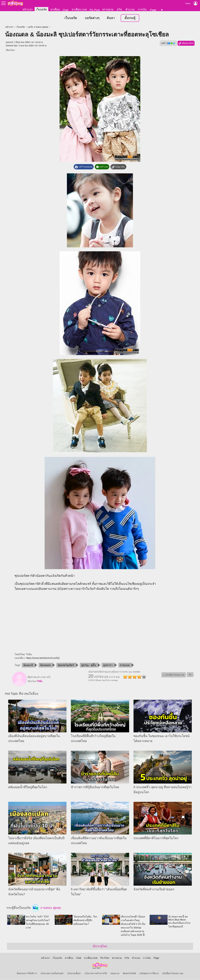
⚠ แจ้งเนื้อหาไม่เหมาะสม (174, 675)
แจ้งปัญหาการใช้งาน (149, 974)
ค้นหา (111, 18)
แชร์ (168, 43)
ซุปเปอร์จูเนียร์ (66, 665)
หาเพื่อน (55, 9)
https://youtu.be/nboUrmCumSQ (43, 658)
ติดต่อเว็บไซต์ (129, 974)
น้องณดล (45, 665)
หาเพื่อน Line (79, 9)
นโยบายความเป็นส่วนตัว (52, 974)
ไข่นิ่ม (40, 681)
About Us (115, 974)
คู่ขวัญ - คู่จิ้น (89, 665)
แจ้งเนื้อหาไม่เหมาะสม (173, 974)
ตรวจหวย (108, 9)
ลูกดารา (108, 665)
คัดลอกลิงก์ (186, 44)
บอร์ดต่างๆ (92, 18)
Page (153, 10)
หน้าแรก (28, 9)
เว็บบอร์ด (41, 9)
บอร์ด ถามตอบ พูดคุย (38, 27)
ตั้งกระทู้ (130, 18)
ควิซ (119, 9)
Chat (65, 10)
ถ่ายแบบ (125, 665)
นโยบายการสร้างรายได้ (96, 974)
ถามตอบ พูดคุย (46, 908)
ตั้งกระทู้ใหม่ (100, 946)
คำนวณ (130, 9)
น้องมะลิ (28, 665)
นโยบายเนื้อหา (74, 974)
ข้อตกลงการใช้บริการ (27, 974)
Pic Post (95, 10)
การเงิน (142, 9)
